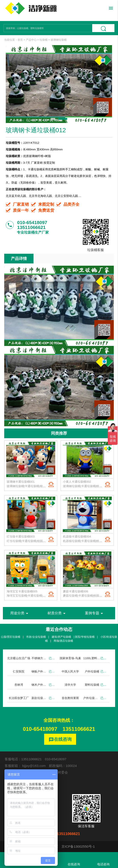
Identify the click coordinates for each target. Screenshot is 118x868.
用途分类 (20, 613)
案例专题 (95, 613)
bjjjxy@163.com (34, 766)
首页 (20, 40)
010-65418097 (40, 729)
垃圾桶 (43, 40)
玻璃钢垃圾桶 (59, 40)
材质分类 (57, 613)
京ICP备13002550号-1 (78, 846)
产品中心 (31, 40)
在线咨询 (60, 740)
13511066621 (79, 729)
